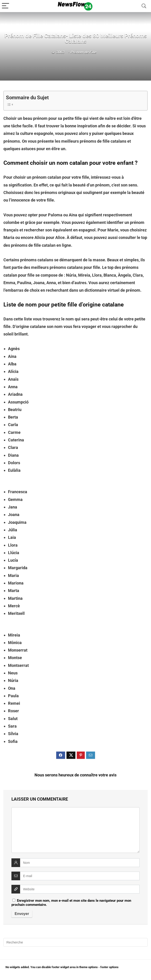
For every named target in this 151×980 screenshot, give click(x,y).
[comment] (75, 830)
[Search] (144, 6)
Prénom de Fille (83, 52)
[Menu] (5, 6)
